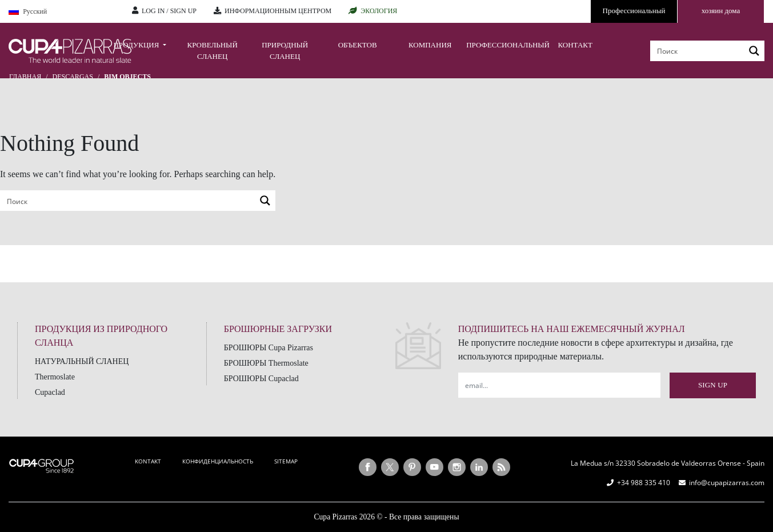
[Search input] (698, 51)
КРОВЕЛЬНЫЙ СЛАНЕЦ (213, 51)
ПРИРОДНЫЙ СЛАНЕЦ (285, 51)
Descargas (73, 77)
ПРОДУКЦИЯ (137, 45)
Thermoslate (55, 377)
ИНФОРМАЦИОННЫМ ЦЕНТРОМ (278, 11)
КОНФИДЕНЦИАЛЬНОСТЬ (218, 461)
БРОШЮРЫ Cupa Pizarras (269, 348)
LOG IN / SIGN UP (169, 11)
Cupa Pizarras (335, 517)
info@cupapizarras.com (727, 483)
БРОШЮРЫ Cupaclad (261, 379)
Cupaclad (50, 392)
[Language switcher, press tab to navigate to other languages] (62, 12)
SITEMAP (286, 461)
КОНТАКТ (575, 45)
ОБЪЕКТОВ (358, 45)
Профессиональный (634, 11)
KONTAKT (148, 461)
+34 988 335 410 (644, 483)
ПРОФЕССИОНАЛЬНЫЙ (502, 45)
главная (25, 77)
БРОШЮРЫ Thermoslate (266, 363)
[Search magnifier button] (754, 51)
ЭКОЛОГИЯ (379, 11)
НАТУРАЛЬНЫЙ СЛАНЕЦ (82, 361)
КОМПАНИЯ (430, 45)
